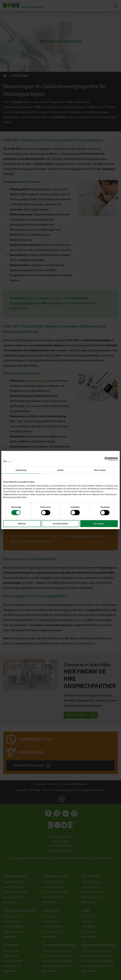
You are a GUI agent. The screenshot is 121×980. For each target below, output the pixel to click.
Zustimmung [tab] (21, 470)
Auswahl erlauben (61, 524)
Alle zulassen (99, 524)
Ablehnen (22, 524)
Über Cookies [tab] (100, 470)
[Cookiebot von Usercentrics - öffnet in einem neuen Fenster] (104, 459)
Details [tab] (60, 470)
